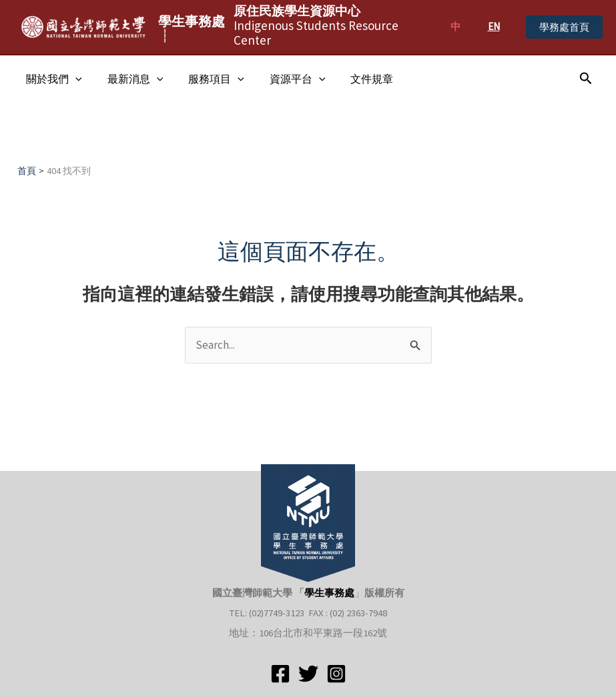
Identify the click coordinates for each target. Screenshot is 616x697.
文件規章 (354, 79)
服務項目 (206, 79)
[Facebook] (280, 674)
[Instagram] (336, 674)
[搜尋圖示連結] (586, 79)
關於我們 (52, 79)
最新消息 (129, 79)
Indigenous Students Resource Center (316, 25)
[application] (73, 79)
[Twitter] (308, 674)
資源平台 (284, 79)
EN (494, 26)
